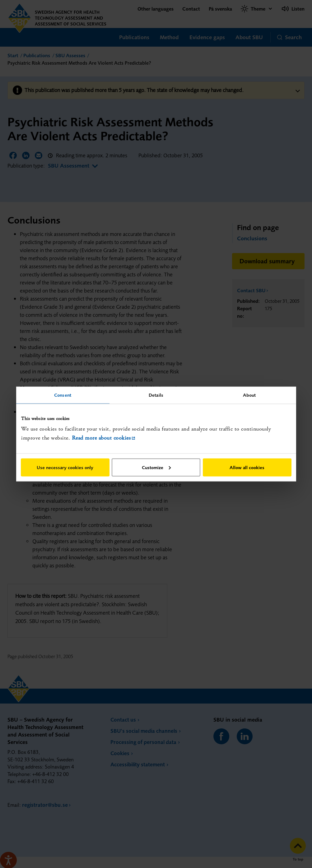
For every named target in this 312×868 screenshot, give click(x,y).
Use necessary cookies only (65, 467)
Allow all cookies (247, 467)
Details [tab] (156, 395)
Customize (156, 467)
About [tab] (249, 395)
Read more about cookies (101, 438)
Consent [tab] (63, 395)
